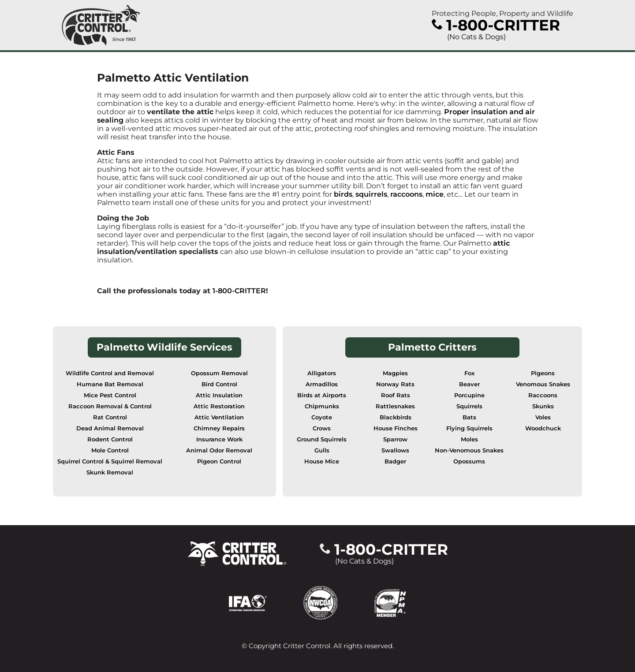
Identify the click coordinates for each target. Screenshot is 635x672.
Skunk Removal (110, 472)
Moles (469, 439)
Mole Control (110, 450)
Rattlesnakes (395, 406)
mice (435, 194)
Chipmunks (322, 406)
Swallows (395, 450)
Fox (469, 373)
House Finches (396, 428)
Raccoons (543, 395)
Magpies (395, 373)
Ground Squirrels (322, 439)
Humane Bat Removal (110, 384)
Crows (322, 428)
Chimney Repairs (219, 428)
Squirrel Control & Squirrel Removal (110, 461)
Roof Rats (396, 395)
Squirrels (469, 406)
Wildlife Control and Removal (110, 373)
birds (343, 194)
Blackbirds (396, 417)
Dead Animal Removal (110, 428)
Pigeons (543, 373)
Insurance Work (219, 439)
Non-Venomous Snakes (469, 450)
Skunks (543, 406)
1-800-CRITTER (239, 291)
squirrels (371, 194)
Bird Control (219, 384)
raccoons (406, 194)
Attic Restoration (219, 406)
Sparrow (395, 439)
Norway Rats (395, 384)
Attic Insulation (219, 395)
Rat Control (110, 417)
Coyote (322, 417)
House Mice (322, 461)
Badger (395, 461)
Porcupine (469, 395)
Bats (469, 417)
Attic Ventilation (219, 417)
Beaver (469, 384)
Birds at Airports (322, 395)
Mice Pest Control (110, 395)
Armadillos (322, 384)
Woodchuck (543, 428)
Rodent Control (110, 439)
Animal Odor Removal (219, 450)
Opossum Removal (219, 373)
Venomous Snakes (543, 384)
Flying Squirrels (469, 428)
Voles (543, 417)
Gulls (322, 450)
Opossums (469, 461)
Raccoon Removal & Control (110, 406)
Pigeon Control (219, 461)
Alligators (322, 373)
